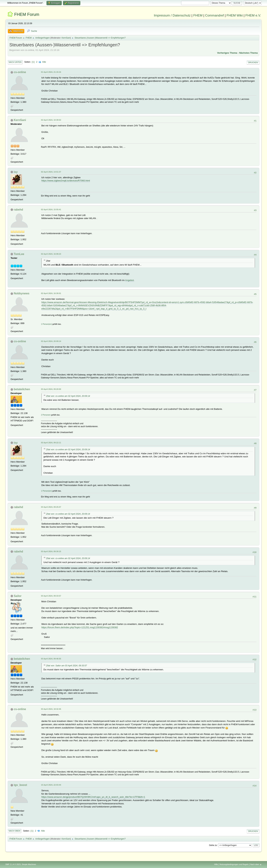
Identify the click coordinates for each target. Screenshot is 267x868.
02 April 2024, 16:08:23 (51, 254)
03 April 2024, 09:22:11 (51, 443)
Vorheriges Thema (227, 53)
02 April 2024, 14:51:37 (51, 172)
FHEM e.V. (253, 15)
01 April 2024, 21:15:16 (51, 72)
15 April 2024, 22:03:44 (51, 785)
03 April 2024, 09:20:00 (51, 389)
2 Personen (46, 415)
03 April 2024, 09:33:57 (51, 596)
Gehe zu (213, 845)
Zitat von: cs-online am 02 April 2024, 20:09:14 (68, 396)
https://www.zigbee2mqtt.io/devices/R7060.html (66, 181)
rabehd (18, 210)
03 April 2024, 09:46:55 (51, 659)
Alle (44, 62)
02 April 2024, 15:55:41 (51, 209)
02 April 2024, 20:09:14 (51, 341)
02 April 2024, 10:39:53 (51, 120)
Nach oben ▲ (256, 864)
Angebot (129, 280)
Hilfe (216, 864)
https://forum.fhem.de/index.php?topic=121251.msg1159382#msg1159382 (80, 627)
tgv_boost (20, 785)
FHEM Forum (27, 14)
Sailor (18, 596)
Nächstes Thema (248, 53)
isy (16, 172)
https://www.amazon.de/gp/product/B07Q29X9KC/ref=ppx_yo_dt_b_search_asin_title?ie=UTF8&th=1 (93, 797)
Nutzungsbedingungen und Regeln (234, 864)
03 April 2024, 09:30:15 (51, 551)
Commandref (214, 15)
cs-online (20, 72)
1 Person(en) (46, 324)
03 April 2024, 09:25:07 (51, 507)
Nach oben (15, 831)
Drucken (253, 62)
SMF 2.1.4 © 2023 (13, 864)
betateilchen (22, 389)
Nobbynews (22, 293)
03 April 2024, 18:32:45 (51, 709)
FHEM (198, 15)
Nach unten (15, 62)
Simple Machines (29, 864)
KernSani (66, 38)
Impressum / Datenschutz (172, 15)
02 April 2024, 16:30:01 (51, 293)
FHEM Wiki (235, 15)
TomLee (19, 254)
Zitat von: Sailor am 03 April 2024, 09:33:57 (67, 666)
